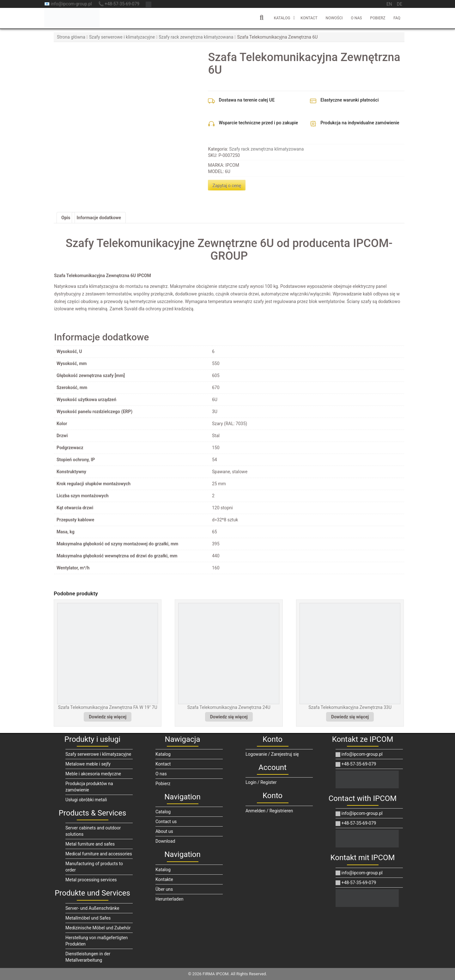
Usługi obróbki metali (86, 800)
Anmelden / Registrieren (269, 811)
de (400, 4)
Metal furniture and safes (90, 844)
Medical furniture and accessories (99, 854)
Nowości (334, 18)
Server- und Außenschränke (92, 908)
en (389, 4)
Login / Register (261, 782)
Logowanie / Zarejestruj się (272, 754)
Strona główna (71, 37)
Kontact (309, 18)
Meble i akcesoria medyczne (93, 774)
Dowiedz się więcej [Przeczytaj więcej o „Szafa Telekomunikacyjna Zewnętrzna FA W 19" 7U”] (108, 717)
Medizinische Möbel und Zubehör (98, 928)
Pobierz (378, 18)
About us (164, 831)
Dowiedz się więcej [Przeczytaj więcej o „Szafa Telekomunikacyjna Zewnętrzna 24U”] (229, 717)
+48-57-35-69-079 (356, 764)
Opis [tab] (66, 218)
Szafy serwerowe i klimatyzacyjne (122, 37)
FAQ (397, 18)
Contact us (166, 822)
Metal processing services (91, 880)
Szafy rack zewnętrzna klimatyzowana (196, 37)
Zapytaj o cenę (227, 186)
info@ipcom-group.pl (359, 754)
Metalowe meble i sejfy (88, 764)
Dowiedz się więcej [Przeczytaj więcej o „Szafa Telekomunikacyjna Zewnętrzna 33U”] (350, 717)
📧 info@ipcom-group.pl (68, 4)
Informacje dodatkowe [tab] (99, 218)
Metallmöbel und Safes (88, 918)
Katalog (282, 18)
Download (165, 841)
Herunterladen (169, 899)
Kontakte (164, 879)
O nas (357, 18)
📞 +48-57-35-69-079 (119, 4)
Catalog (163, 812)
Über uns (164, 889)
